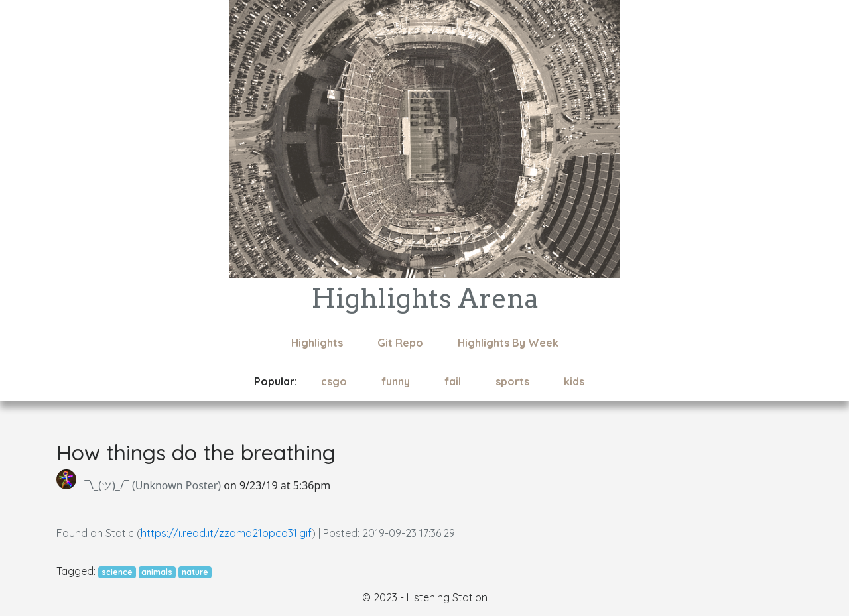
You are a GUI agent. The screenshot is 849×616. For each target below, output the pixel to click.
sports (512, 381)
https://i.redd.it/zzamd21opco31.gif (226, 533)
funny (396, 381)
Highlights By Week (508, 343)
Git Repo (400, 343)
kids (574, 381)
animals (157, 572)
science (117, 572)
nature (195, 572)
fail (453, 381)
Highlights (317, 343)
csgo (334, 381)
